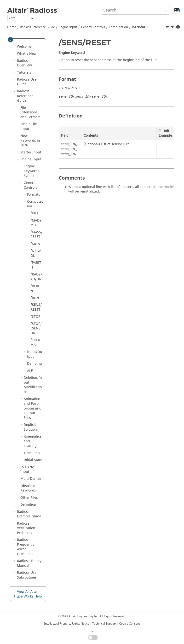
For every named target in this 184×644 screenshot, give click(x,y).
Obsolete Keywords (28, 488)
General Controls (93, 27)
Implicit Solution (30, 427)
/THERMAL (35, 342)
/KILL (34, 213)
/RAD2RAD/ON (37, 277)
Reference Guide (37, 27)
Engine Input (68, 27)
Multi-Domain (31, 479)
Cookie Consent (129, 624)
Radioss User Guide (27, 82)
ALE (30, 371)
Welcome (24, 47)
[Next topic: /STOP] (173, 28)
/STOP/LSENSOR (36, 328)
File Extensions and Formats (30, 112)
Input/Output (35, 354)
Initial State (33, 460)
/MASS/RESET (36, 235)
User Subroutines (27, 575)
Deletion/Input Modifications (33, 385)
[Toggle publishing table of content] (10, 40)
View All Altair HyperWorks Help (28, 594)
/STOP (35, 317)
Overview (24, 63)
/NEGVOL (36, 253)
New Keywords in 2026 (30, 141)
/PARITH (36, 265)
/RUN (35, 298)
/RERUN (35, 289)
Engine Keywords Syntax (32, 171)
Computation (118, 27)
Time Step (32, 453)
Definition (28, 505)
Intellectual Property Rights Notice (67, 624)
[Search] (164, 11)
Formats (34, 195)
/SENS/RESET (141, 27)
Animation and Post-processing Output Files (33, 408)
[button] (15, 47)
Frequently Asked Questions (26, 547)
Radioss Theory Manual (29, 563)
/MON (35, 244)
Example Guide (29, 514)
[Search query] (135, 10)
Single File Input (29, 126)
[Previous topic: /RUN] (168, 28)
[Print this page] (178, 27)
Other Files (29, 498)
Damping (34, 364)
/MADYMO (36, 223)
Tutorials (24, 73)
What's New (27, 54)
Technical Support (104, 624)
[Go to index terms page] (172, 12)
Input (27, 469)
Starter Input (31, 152)
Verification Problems (26, 528)
